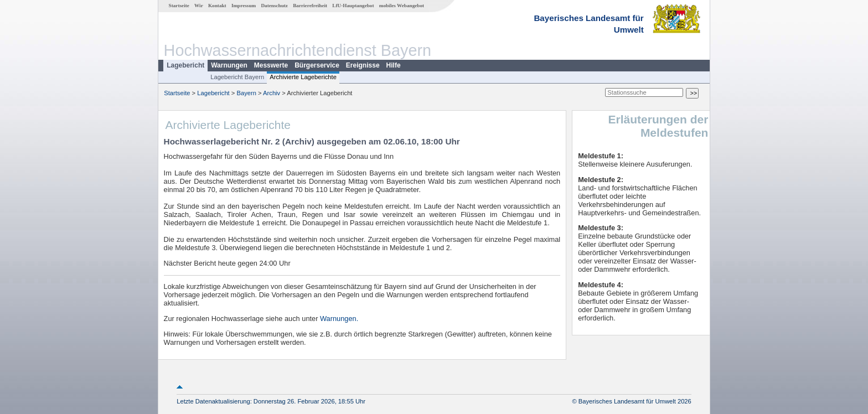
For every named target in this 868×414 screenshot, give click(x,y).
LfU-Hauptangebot (353, 6)
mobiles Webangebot (402, 6)
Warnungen (229, 65)
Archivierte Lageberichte (303, 77)
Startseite (179, 6)
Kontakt (217, 6)
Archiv (272, 93)
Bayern (246, 93)
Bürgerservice (317, 65)
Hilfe (394, 65)
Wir (199, 6)
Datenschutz (274, 6)
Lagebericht (185, 65)
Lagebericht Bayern (237, 77)
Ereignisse (363, 65)
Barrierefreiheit (310, 6)
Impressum (244, 6)
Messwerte (271, 65)
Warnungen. (339, 319)
